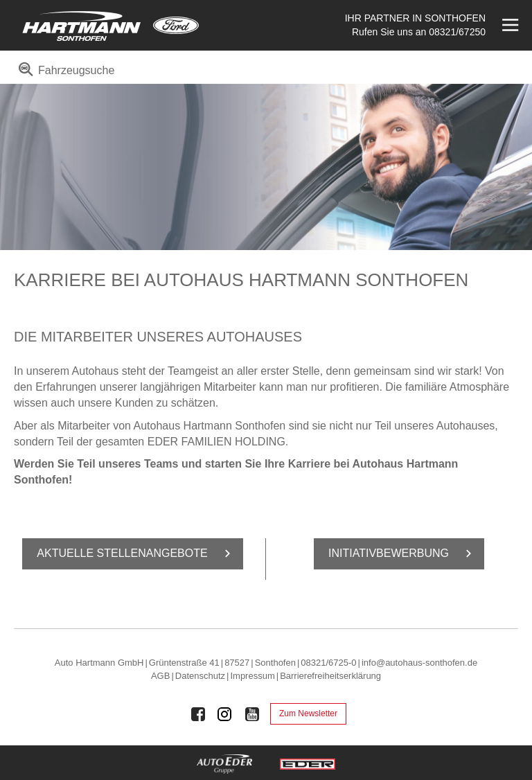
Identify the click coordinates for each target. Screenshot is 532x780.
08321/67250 (457, 32)
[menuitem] (64, 75)
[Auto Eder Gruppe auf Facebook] (198, 714)
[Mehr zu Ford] (176, 25)
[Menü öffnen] (509, 25)
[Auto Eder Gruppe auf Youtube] (252, 714)
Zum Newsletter (308, 713)
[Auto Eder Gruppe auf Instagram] (225, 714)
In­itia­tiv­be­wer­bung (402, 553)
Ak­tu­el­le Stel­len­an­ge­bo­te (136, 553)
